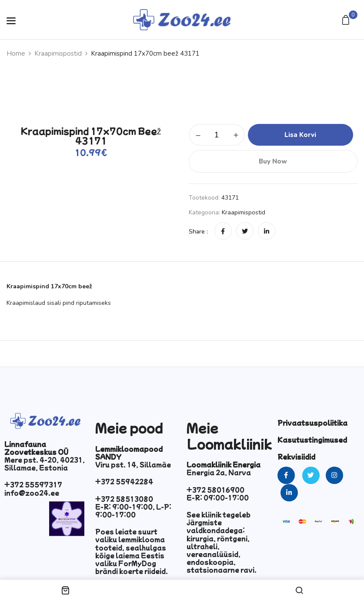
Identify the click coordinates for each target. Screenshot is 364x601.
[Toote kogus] (217, 135)
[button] (347, 21)
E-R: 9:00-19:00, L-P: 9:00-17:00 (133, 511)
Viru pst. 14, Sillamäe (133, 464)
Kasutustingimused (312, 440)
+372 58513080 (124, 499)
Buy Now (273, 161)
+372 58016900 (215, 490)
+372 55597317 (33, 484)
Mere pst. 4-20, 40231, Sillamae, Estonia (45, 464)
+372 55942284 (124, 481)
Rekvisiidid (296, 457)
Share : (198, 232)
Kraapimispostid (58, 53)
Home (16, 53)
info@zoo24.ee (32, 493)
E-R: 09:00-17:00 (218, 497)
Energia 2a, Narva (219, 472)
